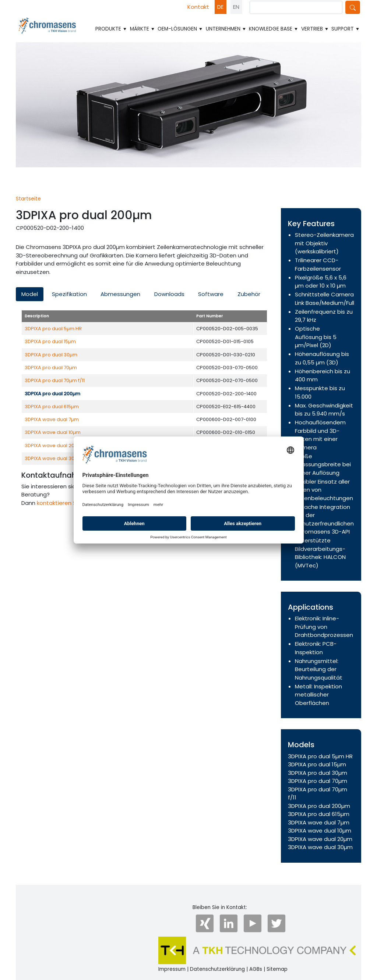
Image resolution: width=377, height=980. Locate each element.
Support (346, 29)
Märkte (142, 29)
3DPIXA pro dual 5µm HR (53, 329)
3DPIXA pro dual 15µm (50, 341)
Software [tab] (211, 294)
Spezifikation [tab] (69, 294)
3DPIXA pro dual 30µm (51, 355)
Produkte (111, 29)
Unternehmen (226, 29)
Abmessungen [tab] (120, 294)
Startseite (28, 199)
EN (236, 7)
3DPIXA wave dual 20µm (53, 446)
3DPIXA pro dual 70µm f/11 (55, 380)
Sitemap (277, 969)
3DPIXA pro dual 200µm (319, 806)
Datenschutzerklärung (217, 969)
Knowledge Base (274, 29)
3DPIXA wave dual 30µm (53, 458)
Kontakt (198, 7)
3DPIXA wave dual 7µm (52, 419)
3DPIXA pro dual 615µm (52, 407)
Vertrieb (315, 29)
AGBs (256, 969)
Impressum (172, 969)
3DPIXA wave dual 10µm (53, 432)
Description (37, 316)
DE (220, 7)
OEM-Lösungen (180, 29)
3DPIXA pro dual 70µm (51, 368)
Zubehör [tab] (249, 294)
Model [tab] (30, 294)
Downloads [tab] (169, 294)
